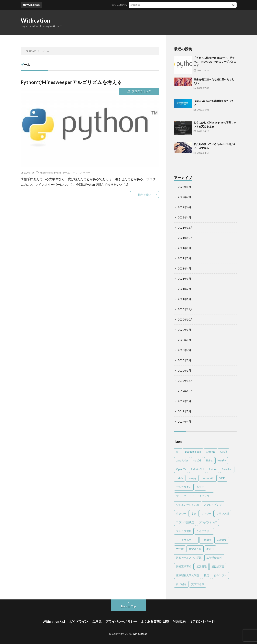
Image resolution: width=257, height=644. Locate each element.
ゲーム (66, 173)
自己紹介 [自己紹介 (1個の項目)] (181, 584)
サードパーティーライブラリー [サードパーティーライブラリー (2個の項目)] (194, 496)
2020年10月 (185, 319)
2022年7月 (185, 197)
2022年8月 (185, 187)
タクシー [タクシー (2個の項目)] (181, 513)
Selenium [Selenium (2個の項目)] (227, 469)
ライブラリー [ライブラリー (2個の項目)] (204, 531)
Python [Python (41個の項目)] (213, 469)
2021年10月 (185, 238)
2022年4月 (185, 217)
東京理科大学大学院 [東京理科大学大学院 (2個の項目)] (188, 575)
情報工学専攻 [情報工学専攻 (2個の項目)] (184, 566)
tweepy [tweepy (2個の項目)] (192, 478)
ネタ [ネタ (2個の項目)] (194, 513)
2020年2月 (185, 360)
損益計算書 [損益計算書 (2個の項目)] (218, 566)
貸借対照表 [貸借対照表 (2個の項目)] (198, 584)
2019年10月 (185, 391)
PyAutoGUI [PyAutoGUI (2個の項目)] (198, 469)
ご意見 (97, 621)
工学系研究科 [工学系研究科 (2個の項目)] (214, 558)
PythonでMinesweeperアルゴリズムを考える (71, 82)
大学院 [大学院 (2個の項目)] (180, 549)
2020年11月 (185, 309)
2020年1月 (185, 370)
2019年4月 (185, 422)
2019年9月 (185, 401)
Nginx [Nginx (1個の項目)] (209, 460)
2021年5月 (185, 258)
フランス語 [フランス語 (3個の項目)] (223, 513)
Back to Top (128, 606)
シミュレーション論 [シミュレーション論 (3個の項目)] (188, 505)
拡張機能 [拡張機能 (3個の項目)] (201, 566)
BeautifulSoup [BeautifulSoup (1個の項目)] (193, 452)
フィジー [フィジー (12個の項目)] (206, 513)
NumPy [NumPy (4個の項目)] (222, 460)
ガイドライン (79, 621)
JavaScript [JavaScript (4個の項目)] (182, 460)
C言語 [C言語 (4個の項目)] (224, 452)
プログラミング (141, 91)
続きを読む (144, 195)
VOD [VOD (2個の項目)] (222, 478)
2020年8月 (185, 340)
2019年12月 (185, 381)
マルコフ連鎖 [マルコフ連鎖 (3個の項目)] (184, 531)
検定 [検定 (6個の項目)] (207, 575)
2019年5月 (185, 411)
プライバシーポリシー (121, 621)
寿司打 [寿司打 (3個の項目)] (210, 549)
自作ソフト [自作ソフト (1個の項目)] (220, 575)
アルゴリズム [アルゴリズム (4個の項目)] (184, 487)
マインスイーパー (81, 173)
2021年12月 (185, 228)
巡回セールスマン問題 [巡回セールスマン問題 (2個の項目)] (189, 558)
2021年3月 (185, 279)
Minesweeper (46, 173)
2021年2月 (185, 289)
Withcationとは (54, 621)
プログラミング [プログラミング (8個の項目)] (208, 522)
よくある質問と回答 (155, 621)
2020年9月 (185, 330)
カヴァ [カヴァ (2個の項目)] (200, 487)
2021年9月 (185, 248)
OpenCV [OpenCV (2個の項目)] (181, 469)
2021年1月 (185, 299)
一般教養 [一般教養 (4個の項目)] (207, 540)
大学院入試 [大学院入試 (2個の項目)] (195, 549)
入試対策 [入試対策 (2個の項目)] (222, 540)
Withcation (35, 20)
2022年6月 (185, 207)
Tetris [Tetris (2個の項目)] (179, 478)
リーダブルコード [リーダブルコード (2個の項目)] (186, 540)
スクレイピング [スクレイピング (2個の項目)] (213, 505)
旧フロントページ (202, 621)
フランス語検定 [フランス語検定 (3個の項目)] (185, 522)
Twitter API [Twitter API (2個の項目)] (208, 478)
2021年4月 (185, 268)
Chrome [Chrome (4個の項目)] (211, 452)
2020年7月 (185, 350)
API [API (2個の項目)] (178, 452)
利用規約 (179, 621)
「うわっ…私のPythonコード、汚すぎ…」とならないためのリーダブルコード (153, 5)
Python (58, 173)
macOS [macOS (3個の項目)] (197, 460)
